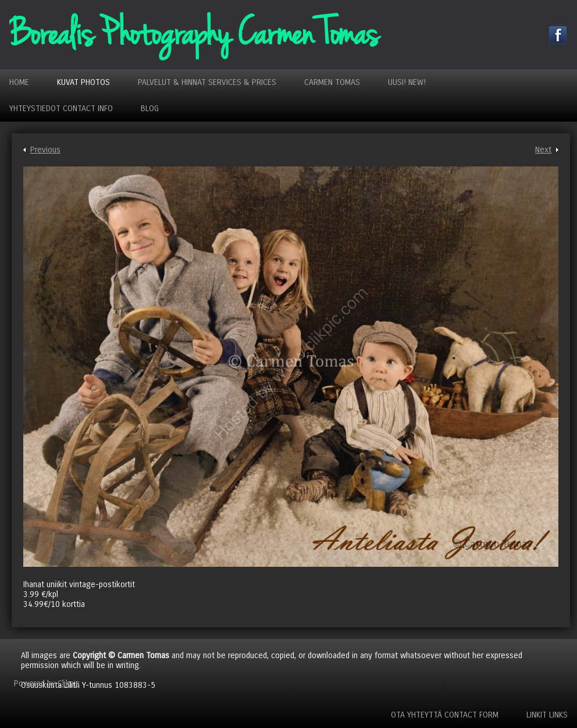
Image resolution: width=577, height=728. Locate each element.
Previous (45, 150)
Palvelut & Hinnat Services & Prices (207, 82)
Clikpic (69, 683)
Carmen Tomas (332, 82)
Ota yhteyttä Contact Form (445, 715)
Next (543, 150)
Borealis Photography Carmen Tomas (194, 35)
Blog (150, 109)
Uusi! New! (407, 82)
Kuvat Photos (83, 82)
